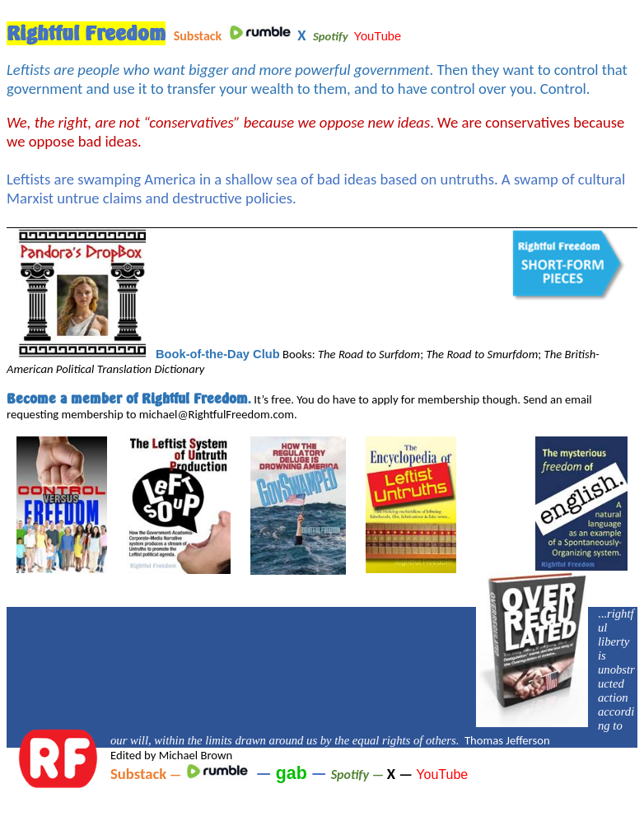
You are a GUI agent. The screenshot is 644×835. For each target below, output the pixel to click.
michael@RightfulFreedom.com (217, 414)
